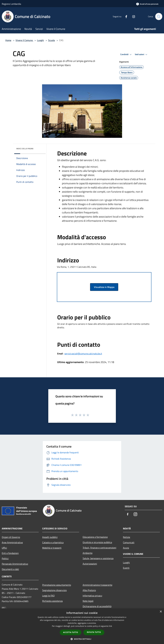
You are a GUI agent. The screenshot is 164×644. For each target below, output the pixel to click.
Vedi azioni (141, 54)
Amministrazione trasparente (97, 585)
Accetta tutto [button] (71, 632)
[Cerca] (159, 16)
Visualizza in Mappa (104, 287)
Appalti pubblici (50, 537)
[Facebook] (125, 16)
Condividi (126, 54)
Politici (5, 558)
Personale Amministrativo (15, 564)
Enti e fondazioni (10, 553)
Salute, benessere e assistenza (98, 558)
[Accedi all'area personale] (147, 4)
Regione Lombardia (11, 4)
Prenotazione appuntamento (57, 585)
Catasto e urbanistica (53, 542)
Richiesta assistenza (52, 601)
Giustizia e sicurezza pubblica (97, 542)
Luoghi (40, 40)
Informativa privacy (92, 596)
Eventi (126, 568)
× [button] (161, 612)
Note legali (88, 601)
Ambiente (88, 553)
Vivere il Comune (24, 40)
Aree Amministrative (12, 542)
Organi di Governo (11, 537)
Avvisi (126, 548)
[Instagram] (132, 16)
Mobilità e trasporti (52, 548)
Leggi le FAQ (48, 596)
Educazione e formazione (95, 537)
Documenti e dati (10, 569)
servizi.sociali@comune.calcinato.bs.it (83, 354)
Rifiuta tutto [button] (94, 632)
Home (8, 40)
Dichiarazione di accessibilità (97, 606)
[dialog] (82, 626)
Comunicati (129, 542)
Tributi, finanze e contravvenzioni (99, 548)
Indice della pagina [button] (25, 149)
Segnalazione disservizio (54, 590)
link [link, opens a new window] (110, 626)
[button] (82, 639)
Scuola (51, 40)
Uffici (4, 548)
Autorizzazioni (90, 564)
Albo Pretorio (89, 590)
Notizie (127, 537)
